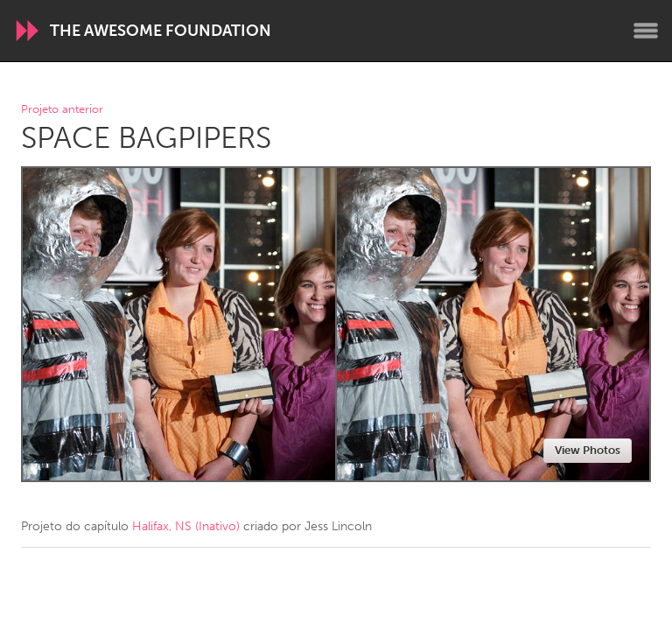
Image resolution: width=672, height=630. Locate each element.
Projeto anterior (62, 110)
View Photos (588, 450)
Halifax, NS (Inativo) (186, 526)
